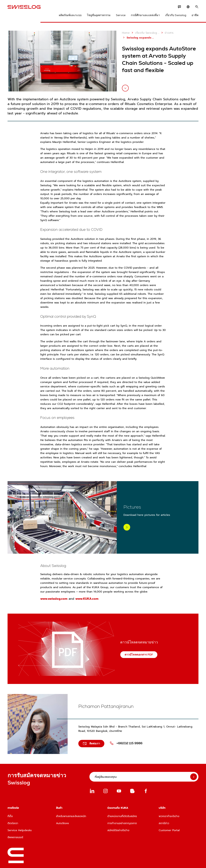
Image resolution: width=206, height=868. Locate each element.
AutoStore (62, 823)
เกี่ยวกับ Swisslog (176, 15)
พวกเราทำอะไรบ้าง (169, 816)
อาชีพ (195, 15)
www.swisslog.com (54, 599)
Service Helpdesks (20, 830)
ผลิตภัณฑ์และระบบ (70, 15)
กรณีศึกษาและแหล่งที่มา (145, 15)
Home (126, 33)
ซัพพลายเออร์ (15, 837)
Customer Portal (169, 830)
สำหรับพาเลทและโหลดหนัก (71, 816)
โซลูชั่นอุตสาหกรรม (99, 15)
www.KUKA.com (87, 599)
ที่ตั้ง (10, 816)
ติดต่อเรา (13, 823)
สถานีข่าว (164, 823)
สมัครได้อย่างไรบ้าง (118, 830)
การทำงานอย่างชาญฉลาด (122, 823)
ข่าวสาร (167, 33)
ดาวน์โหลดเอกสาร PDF (139, 655)
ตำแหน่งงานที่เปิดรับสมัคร (122, 816)
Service (121, 15)
